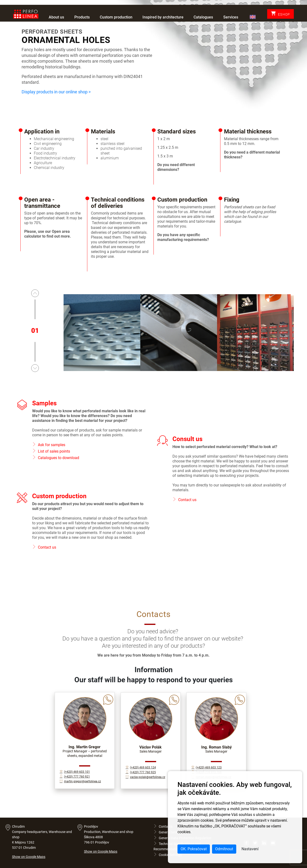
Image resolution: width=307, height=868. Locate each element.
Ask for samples (52, 445)
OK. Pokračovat (194, 849)
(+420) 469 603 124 (141, 767)
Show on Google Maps (29, 857)
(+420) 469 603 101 (75, 772)
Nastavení (250, 849)
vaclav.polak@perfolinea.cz (145, 777)
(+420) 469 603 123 (207, 767)
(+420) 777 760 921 (75, 777)
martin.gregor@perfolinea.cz (80, 781)
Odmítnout (224, 849)
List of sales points (54, 451)
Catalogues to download (59, 458)
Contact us (187, 500)
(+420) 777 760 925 (141, 772)
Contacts (163, 826)
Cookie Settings (168, 855)
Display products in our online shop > (56, 92)
